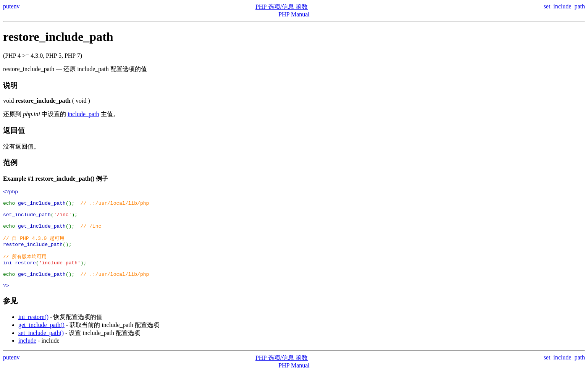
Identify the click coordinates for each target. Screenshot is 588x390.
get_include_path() (41, 343)
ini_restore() (33, 335)
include (27, 358)
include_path (83, 114)
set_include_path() (41, 351)
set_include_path (564, 6)
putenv (11, 6)
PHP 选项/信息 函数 (282, 7)
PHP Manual (294, 14)
